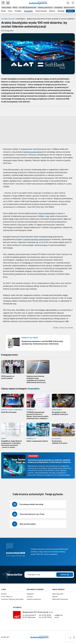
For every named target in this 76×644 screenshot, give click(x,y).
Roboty (15, 7)
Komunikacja (58, 7)
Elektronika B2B (58, 594)
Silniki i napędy (6, 7)
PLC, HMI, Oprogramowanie (28, 7)
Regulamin (30, 594)
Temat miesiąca (41, 11)
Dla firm (70, 11)
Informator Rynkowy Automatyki (12, 599)
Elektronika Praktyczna (60, 599)
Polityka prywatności (34, 599)
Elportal (55, 597)
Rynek (3, 11)
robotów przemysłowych (33, 152)
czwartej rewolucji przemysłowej (36, 240)
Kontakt (4, 594)
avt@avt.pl (58, 615)
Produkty (18, 11)
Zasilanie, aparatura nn (45, 7)
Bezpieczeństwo (69, 7)
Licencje (30, 597)
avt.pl (57, 617)
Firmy (10, 11)
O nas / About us (7, 597)
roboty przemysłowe (47, 213)
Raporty (52, 11)
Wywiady (61, 11)
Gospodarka (28, 11)
